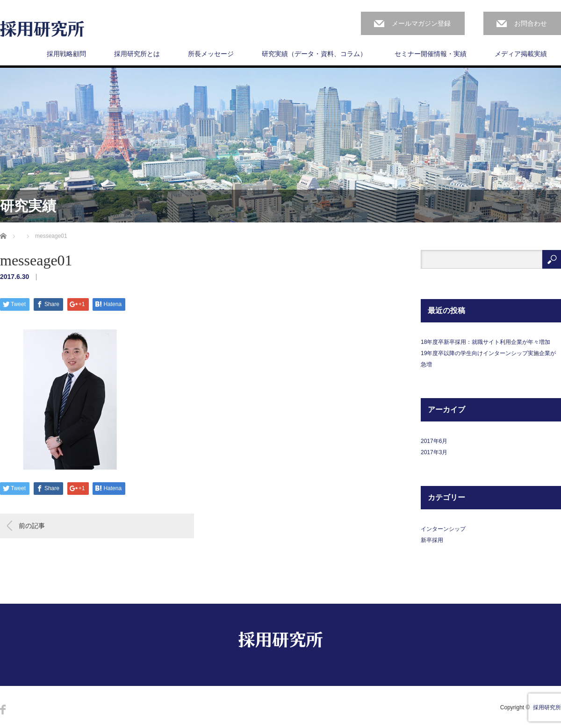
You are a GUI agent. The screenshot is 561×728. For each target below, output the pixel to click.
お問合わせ (531, 23)
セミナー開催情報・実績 (431, 54)
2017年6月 (434, 441)
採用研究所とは (137, 54)
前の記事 (32, 526)
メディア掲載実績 (521, 54)
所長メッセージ (211, 54)
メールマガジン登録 (421, 23)
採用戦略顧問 (66, 54)
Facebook (3, 710)
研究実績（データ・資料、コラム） (314, 54)
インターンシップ (443, 529)
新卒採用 (432, 540)
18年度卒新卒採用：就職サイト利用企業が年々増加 (485, 342)
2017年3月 (434, 452)
